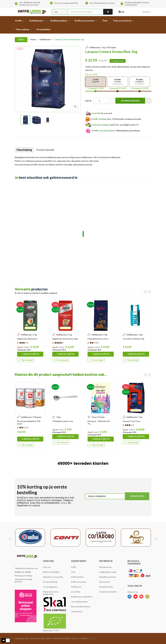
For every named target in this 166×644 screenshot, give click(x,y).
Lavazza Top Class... (132, 421)
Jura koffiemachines (79, 602)
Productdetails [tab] (49, 150)
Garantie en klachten (108, 592)
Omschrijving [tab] (25, 150)
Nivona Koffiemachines (81, 607)
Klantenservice (105, 567)
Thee (73, 572)
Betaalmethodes (106, 587)
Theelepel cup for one (63, 421)
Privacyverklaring (50, 582)
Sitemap (93, 638)
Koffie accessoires (79, 582)
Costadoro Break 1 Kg (133, 339)
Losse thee (76, 592)
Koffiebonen (76, 587)
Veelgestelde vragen (108, 572)
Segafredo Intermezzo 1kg (65, 339)
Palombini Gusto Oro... (98, 339)
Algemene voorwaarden (53, 577)
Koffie (74, 567)
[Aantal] (99, 101)
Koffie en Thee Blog (51, 572)
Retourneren (105, 582)
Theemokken (77, 611)
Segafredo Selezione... (28, 339)
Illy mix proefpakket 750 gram (29, 422)
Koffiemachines (77, 577)
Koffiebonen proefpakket (82, 597)
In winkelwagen (127, 101)
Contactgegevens (50, 587)
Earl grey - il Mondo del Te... (99, 422)
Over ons (47, 567)
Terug (21, 40)
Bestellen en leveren (108, 577)
